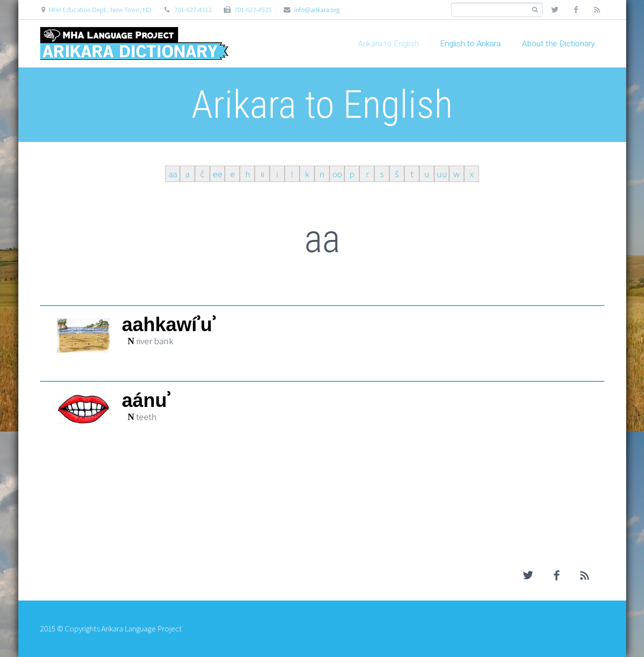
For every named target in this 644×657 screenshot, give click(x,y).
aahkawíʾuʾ (169, 325)
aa (173, 174)
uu (442, 174)
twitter (555, 10)
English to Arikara (470, 43)
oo (337, 174)
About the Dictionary (558, 43)
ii (262, 174)
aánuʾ (146, 400)
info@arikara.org (317, 10)
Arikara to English (388, 43)
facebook (576, 10)
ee (218, 174)
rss (597, 10)
